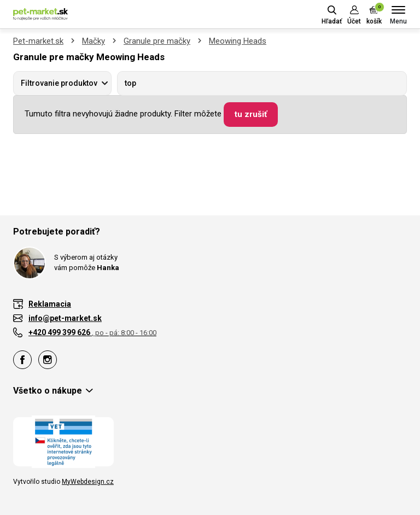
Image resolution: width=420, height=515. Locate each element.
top (130, 83)
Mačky (94, 41)
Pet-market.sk (38, 41)
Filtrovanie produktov (59, 83)
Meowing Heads (238, 41)
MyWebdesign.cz (88, 482)
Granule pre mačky (157, 41)
